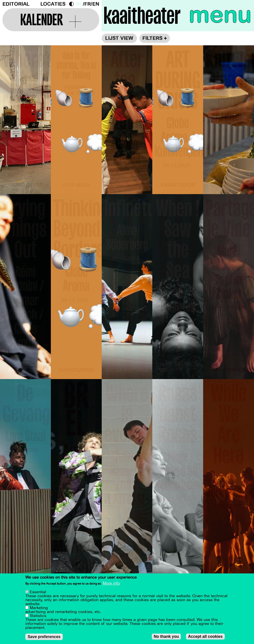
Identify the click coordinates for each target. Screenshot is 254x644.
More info (111, 584)
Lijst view (119, 38)
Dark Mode (73, 4)
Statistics (38, 617)
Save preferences (44, 637)
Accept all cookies (205, 637)
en (96, 4)
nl (79, 4)
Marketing (39, 609)
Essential (38, 593)
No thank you (166, 637)
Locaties (53, 4)
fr (88, 4)
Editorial (16, 4)
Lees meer (76, 185)
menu (220, 15)
